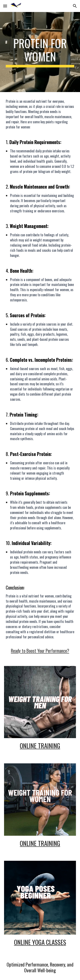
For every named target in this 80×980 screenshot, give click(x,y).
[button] (5, 6)
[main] (40, 52)
